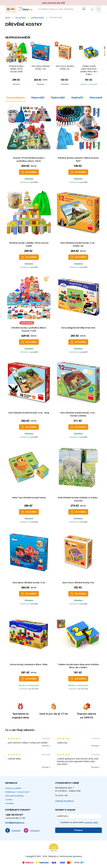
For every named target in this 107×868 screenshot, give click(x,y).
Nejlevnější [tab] (58, 98)
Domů (8, 17)
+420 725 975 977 (14, 815)
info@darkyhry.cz (15, 823)
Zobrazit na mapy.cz (65, 801)
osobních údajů (91, 822)
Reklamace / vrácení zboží (17, 792)
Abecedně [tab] (96, 98)
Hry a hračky (21, 17)
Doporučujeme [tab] (16, 98)
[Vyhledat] (85, 9)
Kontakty (9, 803)
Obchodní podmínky (14, 796)
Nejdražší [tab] (77, 98)
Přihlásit (79, 830)
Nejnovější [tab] (38, 98)
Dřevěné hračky (38, 17)
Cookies (9, 799)
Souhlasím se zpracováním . (79, 822)
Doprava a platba (13, 788)
